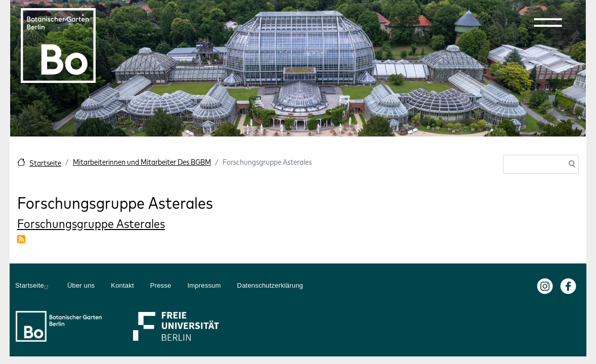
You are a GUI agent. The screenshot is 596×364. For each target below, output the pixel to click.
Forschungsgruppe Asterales (91, 223)
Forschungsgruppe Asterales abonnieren (21, 239)
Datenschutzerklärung (270, 285)
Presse (161, 285)
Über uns (81, 285)
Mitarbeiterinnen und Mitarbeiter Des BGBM (142, 162)
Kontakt (122, 285)
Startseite (45, 163)
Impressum (204, 285)
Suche (570, 165)
